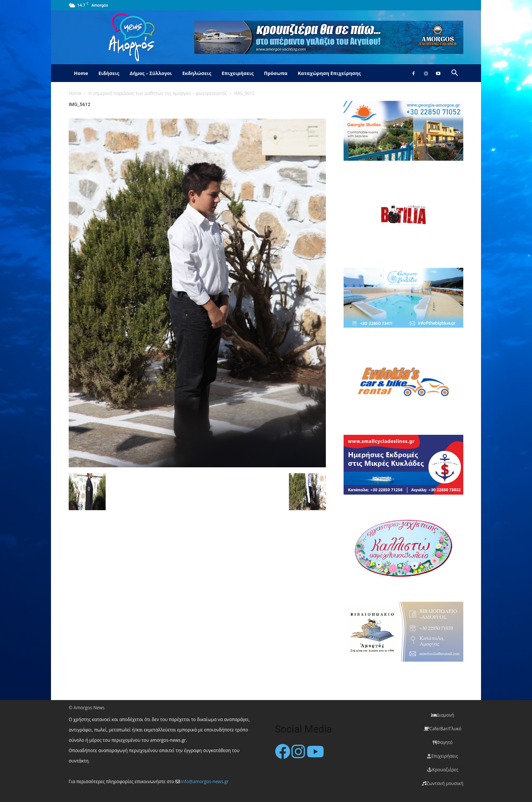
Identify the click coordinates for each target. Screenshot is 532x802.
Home (81, 73)
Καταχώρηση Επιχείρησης (329, 73)
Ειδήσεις (109, 73)
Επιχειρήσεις (238, 73)
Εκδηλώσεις (197, 73)
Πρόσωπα (276, 73)
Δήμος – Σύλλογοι (151, 73)
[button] (454, 74)
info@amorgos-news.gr (205, 781)
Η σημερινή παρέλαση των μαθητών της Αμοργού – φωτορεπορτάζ (158, 93)
